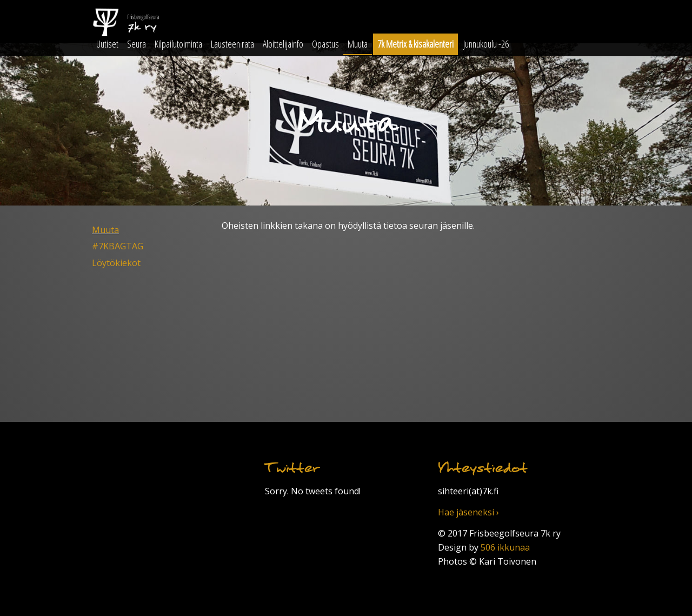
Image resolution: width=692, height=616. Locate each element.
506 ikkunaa (505, 547)
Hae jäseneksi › (468, 512)
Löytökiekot (116, 263)
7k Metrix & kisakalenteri (415, 44)
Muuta (358, 44)
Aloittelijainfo (283, 44)
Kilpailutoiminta (178, 44)
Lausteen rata (232, 44)
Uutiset (107, 44)
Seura (137, 44)
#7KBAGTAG (118, 246)
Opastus (325, 44)
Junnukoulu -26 (486, 44)
